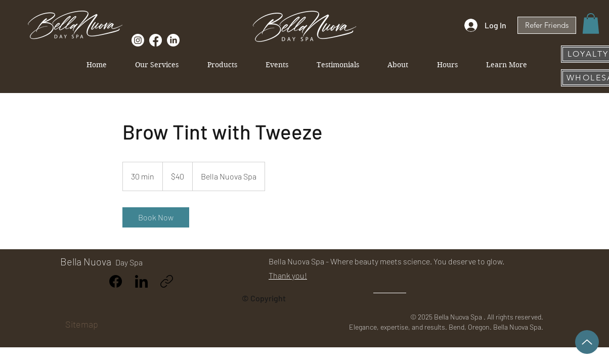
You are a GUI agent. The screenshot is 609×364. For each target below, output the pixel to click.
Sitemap (82, 324)
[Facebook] (116, 281)
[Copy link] (167, 281)
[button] (591, 24)
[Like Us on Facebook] (156, 40)
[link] (156, 217)
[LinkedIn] (141, 281)
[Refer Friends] (547, 25)
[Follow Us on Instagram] (138, 40)
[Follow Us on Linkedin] (173, 40)
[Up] (587, 342)
